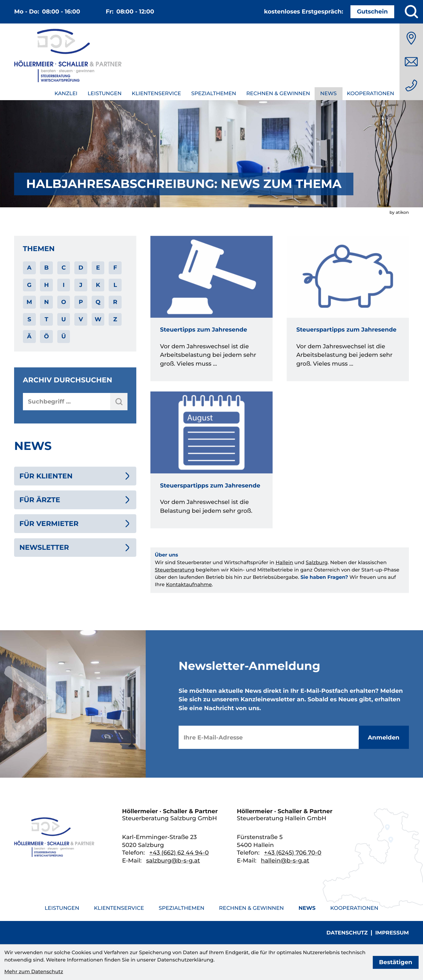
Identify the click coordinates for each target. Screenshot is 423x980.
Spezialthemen (214, 94)
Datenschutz (347, 933)
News (328, 94)
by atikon (399, 212)
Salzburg (317, 563)
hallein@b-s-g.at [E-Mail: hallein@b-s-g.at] (285, 860)
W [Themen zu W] (98, 319)
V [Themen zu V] (81, 319)
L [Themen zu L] (115, 285)
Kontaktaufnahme (189, 585)
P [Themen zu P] (81, 302)
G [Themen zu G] (29, 285)
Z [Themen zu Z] (115, 319)
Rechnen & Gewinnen (278, 94)
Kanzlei (66, 94)
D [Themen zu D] (81, 268)
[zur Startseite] (68, 57)
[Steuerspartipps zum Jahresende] (348, 309)
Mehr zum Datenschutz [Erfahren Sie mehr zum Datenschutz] (34, 972)
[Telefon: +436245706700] (293, 853)
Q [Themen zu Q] (98, 302)
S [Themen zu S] (29, 319)
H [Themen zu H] (46, 285)
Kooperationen (371, 94)
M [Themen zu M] (29, 302)
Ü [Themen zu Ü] (64, 336)
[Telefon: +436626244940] (411, 85)
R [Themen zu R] (115, 302)
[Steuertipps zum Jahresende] (211, 309)
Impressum (392, 933)
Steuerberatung (175, 570)
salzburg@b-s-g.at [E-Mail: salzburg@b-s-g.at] (173, 860)
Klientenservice (157, 94)
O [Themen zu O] (64, 302)
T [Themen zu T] (46, 319)
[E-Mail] (269, 737)
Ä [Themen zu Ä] (29, 336)
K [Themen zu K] (98, 285)
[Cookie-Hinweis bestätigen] (396, 962)
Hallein (284, 563)
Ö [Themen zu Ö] (47, 336)
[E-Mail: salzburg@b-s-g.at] (411, 62)
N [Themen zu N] (46, 302)
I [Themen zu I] (63, 285)
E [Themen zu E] (98, 268)
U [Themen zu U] (64, 319)
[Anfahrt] (411, 38)
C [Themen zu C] (63, 268)
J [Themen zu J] (81, 285)
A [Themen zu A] (29, 268)
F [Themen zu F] (115, 268)
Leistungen (105, 94)
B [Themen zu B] (47, 268)
